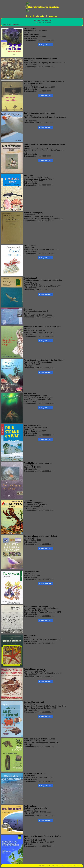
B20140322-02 (48, 91)
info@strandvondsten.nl (77, 866)
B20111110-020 (48, 40)
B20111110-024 (48, 677)
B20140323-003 (48, 253)
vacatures (53, 16)
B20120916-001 (48, 781)
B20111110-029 (48, 712)
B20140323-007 (48, 816)
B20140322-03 (48, 123)
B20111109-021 (48, 616)
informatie (40, 16)
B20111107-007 (48, 435)
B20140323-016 (48, 317)
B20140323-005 (48, 290)
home (29, 16)
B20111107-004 (48, 403)
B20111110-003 (48, 643)
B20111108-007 (48, 471)
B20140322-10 (48, 221)
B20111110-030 (48, 747)
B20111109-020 (48, 579)
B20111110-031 (48, 67)
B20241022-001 (48, 846)
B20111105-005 (48, 336)
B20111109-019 (48, 544)
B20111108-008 (48, 510)
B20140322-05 (48, 156)
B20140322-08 (48, 185)
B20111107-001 (48, 368)
